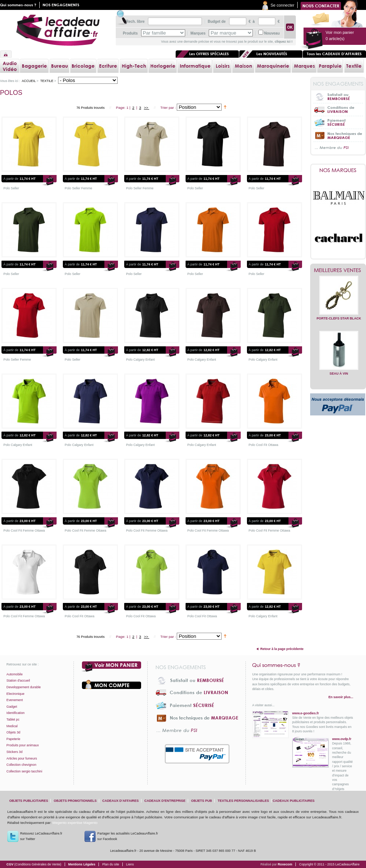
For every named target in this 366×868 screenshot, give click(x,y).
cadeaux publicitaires (294, 801)
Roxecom (285, 864)
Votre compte (112, 685)
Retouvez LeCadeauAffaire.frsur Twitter (41, 836)
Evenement (15, 700)
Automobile (15, 674)
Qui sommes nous (20, 5)
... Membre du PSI (338, 148)
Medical (12, 726)
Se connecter (282, 5)
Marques (198, 33)
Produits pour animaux (23, 745)
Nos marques (338, 170)
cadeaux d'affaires (120, 801)
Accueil (6, 54)
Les (271, 54)
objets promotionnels (75, 801)
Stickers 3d (15, 752)
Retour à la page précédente (282, 649)
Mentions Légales (82, 864)
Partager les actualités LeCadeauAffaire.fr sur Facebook (128, 836)
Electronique (16, 694)
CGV (34, 864)
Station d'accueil (18, 681)
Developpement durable (24, 687)
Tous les (334, 54)
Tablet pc (13, 719)
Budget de (217, 22)
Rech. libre (135, 22)
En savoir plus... (341, 697)
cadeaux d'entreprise (165, 801)
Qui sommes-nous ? (303, 665)
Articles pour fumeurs (22, 758)
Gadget (12, 707)
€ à (251, 22)
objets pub (202, 801)
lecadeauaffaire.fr (58, 30)
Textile (47, 81)
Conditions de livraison (338, 109)
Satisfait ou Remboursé (338, 97)
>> (147, 108)
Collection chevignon (21, 765)
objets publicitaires (29, 801)
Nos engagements (62, 5)
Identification (16, 713)
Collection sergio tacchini (24, 771)
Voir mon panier (112, 667)
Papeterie (14, 739)
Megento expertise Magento (75, 823)
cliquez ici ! (284, 42)
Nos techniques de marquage (338, 135)
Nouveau (272, 33)
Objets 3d (14, 732)
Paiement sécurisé (338, 122)
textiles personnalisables (243, 801)
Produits (130, 33)
